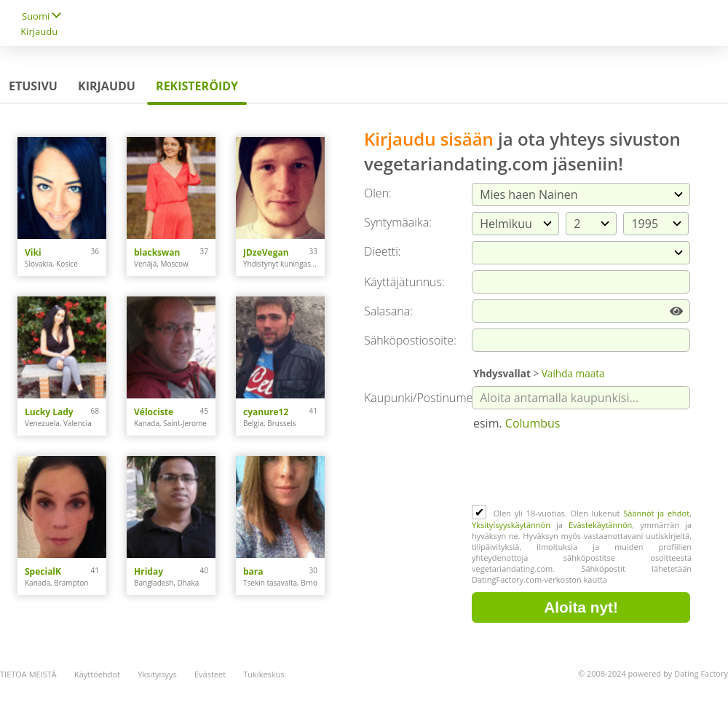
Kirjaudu (39, 31)
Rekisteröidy (197, 86)
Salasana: (388, 311)
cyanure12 (266, 412)
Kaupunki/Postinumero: (426, 398)
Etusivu (33, 86)
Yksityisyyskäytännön (511, 525)
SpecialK (43, 571)
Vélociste (154, 412)
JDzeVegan (266, 252)
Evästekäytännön (600, 525)
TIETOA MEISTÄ (28, 674)
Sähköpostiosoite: (410, 340)
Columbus (533, 423)
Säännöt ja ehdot (656, 513)
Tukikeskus (264, 674)
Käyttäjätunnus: (404, 282)
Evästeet (210, 674)
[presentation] (582, 469)
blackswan (157, 252)
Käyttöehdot (97, 674)
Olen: (378, 193)
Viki (33, 252)
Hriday (149, 571)
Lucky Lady (49, 412)
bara (253, 571)
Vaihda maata (573, 373)
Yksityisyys (157, 674)
